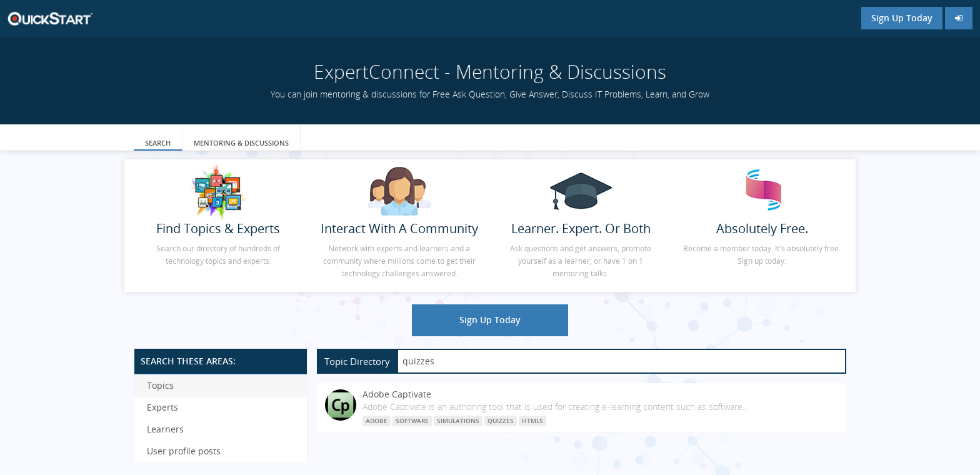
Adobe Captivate (397, 394)
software (412, 421)
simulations (458, 421)
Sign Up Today (902, 18)
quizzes (501, 421)
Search (158, 143)
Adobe (377, 421)
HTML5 (532, 421)
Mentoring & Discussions (241, 143)
